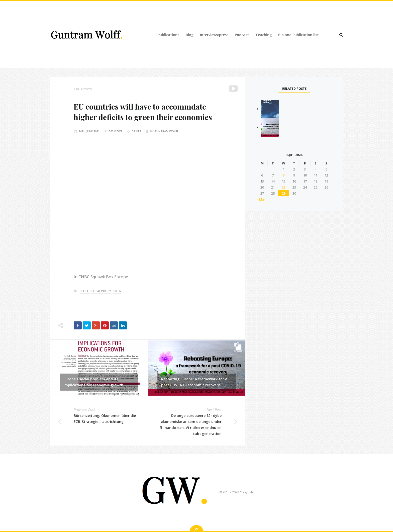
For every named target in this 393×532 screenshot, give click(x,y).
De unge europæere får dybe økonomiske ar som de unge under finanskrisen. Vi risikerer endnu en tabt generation (191, 425)
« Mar (261, 199)
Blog (190, 35)
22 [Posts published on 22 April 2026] (283, 187)
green (117, 291)
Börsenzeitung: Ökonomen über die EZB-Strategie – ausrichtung (105, 419)
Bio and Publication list (299, 35)
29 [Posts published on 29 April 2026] (283, 193)
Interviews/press (214, 35)
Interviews (84, 89)
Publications (168, 35)
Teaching (264, 35)
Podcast (242, 35)
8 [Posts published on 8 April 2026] (284, 175)
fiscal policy (101, 291)
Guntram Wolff (166, 131)
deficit (85, 291)
